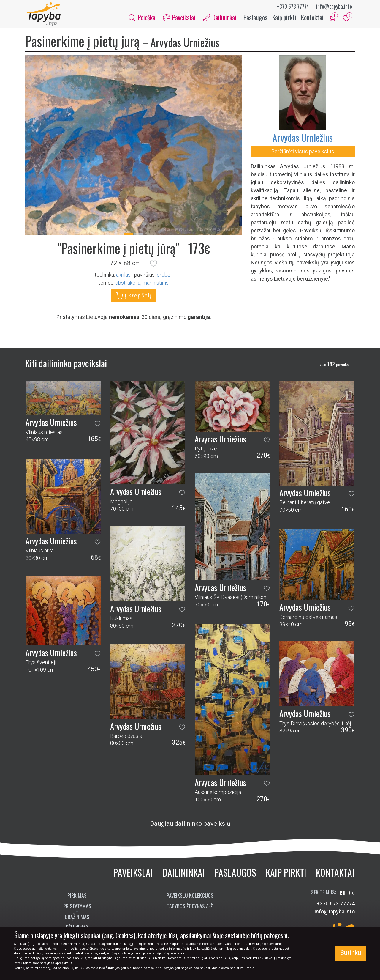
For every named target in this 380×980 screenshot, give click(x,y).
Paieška (142, 17)
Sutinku (351, 953)
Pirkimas (77, 895)
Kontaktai (312, 17)
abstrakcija (128, 283)
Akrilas (123, 275)
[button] (153, 264)
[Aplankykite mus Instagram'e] (352, 893)
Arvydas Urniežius (303, 138)
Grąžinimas (77, 917)
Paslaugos (255, 17)
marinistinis (156, 283)
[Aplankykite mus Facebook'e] (343, 893)
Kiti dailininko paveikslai (66, 363)
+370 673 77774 (293, 6)
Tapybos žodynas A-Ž (190, 906)
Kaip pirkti (284, 17)
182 (336, 364)
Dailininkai (184, 873)
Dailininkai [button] (220, 17)
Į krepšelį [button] (134, 296)
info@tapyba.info (334, 6)
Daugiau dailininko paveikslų (190, 824)
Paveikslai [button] (179, 17)
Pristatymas (77, 906)
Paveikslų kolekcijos (190, 895)
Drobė (163, 275)
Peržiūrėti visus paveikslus (303, 152)
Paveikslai (133, 873)
